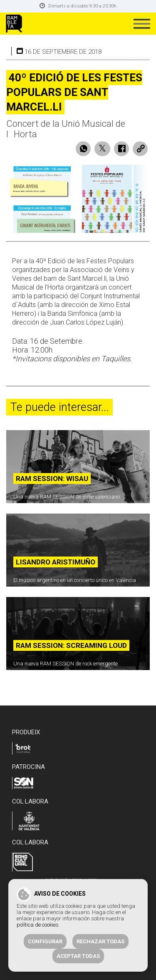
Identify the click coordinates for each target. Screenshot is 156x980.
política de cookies (38, 925)
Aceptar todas (78, 956)
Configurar (45, 941)
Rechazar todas (100, 941)
